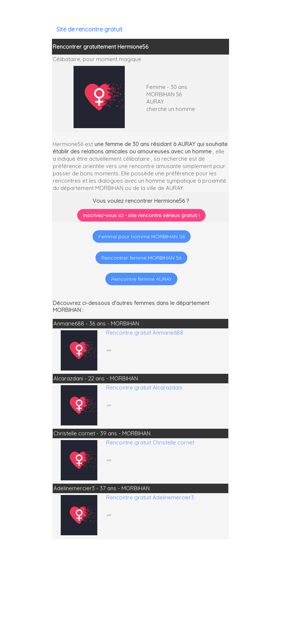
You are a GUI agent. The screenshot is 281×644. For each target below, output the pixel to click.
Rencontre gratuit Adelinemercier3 (150, 497)
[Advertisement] (235, 597)
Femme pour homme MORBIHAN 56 (142, 237)
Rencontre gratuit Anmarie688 (145, 333)
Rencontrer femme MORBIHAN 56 (141, 258)
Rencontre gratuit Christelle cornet (150, 442)
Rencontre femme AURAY (141, 279)
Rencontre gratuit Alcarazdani (144, 388)
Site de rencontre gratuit (89, 29)
